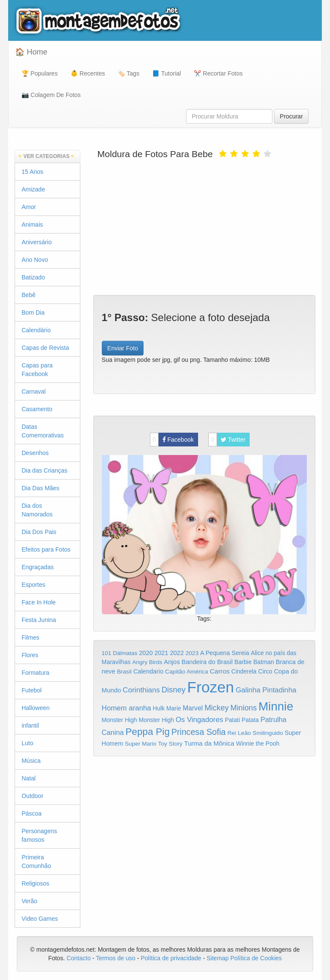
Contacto (79, 958)
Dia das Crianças (44, 470)
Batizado (33, 277)
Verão (29, 901)
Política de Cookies (256, 958)
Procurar (291, 116)
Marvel (193, 708)
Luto (27, 743)
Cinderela (244, 672)
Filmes (30, 637)
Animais (32, 225)
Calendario (148, 671)
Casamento (37, 409)
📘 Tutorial (167, 73)
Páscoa (32, 813)
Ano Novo (35, 260)
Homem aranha (127, 708)
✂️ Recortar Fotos (218, 73)
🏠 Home (31, 52)
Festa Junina (39, 620)
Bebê (29, 295)
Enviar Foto (123, 348)
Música (31, 761)
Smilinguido (268, 733)
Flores (30, 655)
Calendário (36, 330)
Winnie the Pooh (258, 744)
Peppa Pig (148, 732)
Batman (263, 662)
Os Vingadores (200, 720)
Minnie (276, 706)
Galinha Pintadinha (266, 690)
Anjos (172, 662)
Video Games (40, 919)
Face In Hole (38, 602)
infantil (30, 725)
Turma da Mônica (209, 743)
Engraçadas (38, 567)
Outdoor (32, 796)
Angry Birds (147, 662)
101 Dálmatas (120, 653)
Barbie (243, 662)
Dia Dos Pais (39, 532)
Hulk (159, 708)
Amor (29, 207)
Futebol (32, 690)
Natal (29, 778)
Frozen (211, 687)
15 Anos (32, 172)
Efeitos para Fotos (46, 549)
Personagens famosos (39, 835)
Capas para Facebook (37, 370)
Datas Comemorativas (43, 431)
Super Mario (141, 744)
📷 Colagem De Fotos (51, 95)
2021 (162, 653)
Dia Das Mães (40, 488)
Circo (265, 671)
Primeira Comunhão (36, 862)
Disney (174, 690)
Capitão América (186, 672)
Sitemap (218, 958)
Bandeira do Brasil (207, 662)
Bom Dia (33, 313)
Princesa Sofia (199, 732)
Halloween (35, 708)
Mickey (217, 708)
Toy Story (170, 744)
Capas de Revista (45, 348)
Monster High (119, 720)
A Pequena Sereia (225, 653)
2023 (192, 653)
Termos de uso (116, 958)
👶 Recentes (88, 73)
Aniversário (37, 242)
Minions (243, 708)
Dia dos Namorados (37, 510)
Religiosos (35, 883)
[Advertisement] (204, 226)
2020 (146, 653)
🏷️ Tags (128, 73)
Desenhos (35, 453)
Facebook (172, 440)
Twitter (227, 440)
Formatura (35, 673)
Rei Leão (239, 733)
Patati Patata (242, 720)
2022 (177, 653)
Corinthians (141, 690)
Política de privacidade (171, 958)
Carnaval (34, 391)
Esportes (33, 585)
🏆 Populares (40, 73)
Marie (174, 708)
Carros (220, 671)
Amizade (33, 189)
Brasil (124, 672)
